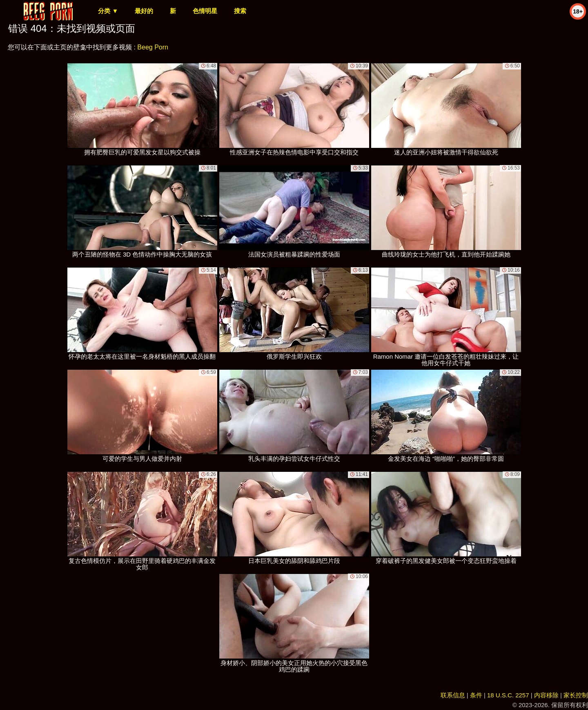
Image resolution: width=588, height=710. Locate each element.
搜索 (240, 11)
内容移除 (546, 695)
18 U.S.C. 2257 (508, 695)
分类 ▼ (108, 11)
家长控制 (576, 695)
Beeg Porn (153, 47)
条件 (476, 695)
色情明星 (205, 11)
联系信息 (453, 695)
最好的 (144, 11)
